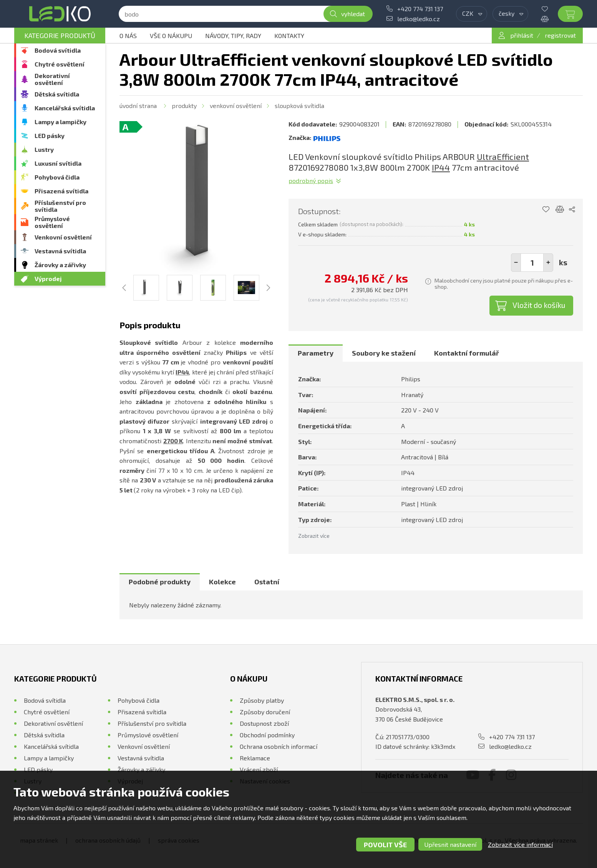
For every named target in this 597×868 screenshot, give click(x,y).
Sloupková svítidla (299, 106)
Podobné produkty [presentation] (160, 582)
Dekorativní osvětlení (52, 79)
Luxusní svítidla (58, 163)
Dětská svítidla (57, 94)
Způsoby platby (262, 700)
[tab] (316, 353)
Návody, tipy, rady (233, 36)
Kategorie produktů (60, 35)
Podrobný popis (311, 180)
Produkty (184, 106)
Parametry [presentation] (316, 353)
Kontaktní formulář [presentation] (467, 353)
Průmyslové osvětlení (52, 222)
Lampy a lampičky (61, 122)
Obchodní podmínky (267, 735)
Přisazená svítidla (61, 191)
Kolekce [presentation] (222, 582)
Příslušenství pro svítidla (60, 206)
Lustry (44, 149)
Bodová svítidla (58, 50)
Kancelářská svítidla (65, 108)
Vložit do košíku (539, 305)
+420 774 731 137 (420, 9)
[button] (548, 263)
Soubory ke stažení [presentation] (384, 353)
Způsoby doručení (265, 712)
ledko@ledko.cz (419, 19)
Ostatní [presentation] (267, 582)
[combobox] (472, 14)
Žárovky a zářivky (60, 265)
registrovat (560, 35)
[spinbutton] (532, 263)
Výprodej (48, 279)
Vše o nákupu (171, 36)
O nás (128, 36)
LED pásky (50, 136)
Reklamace (255, 758)
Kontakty (289, 36)
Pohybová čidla (57, 177)
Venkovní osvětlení (63, 237)
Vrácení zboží (259, 769)
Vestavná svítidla (60, 251)
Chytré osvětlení (60, 64)
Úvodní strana (138, 106)
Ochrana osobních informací (279, 746)
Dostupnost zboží (264, 723)
